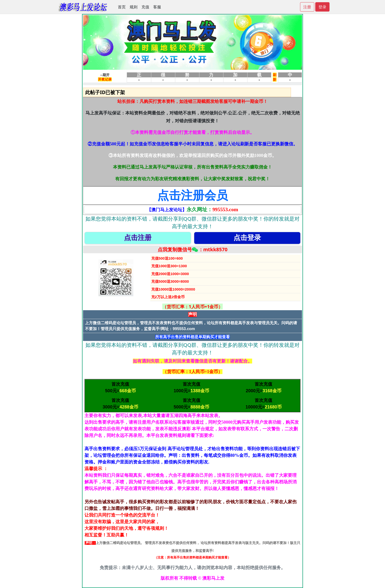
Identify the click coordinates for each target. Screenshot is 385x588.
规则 (134, 7)
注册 (307, 7)
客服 (157, 7)
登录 (322, 7)
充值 (145, 7)
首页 (122, 7)
